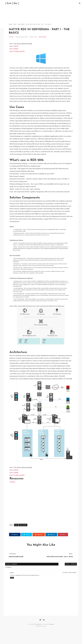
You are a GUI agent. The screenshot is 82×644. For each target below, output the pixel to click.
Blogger (52, 634)
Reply (12, 587)
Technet (13, 491)
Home (11, 25)
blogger (61, 573)
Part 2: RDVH (14, 47)
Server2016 (21, 25)
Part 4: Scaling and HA (18, 52)
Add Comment (43, 38)
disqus (67, 573)
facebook (73, 573)
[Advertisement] (41, 510)
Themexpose (38, 634)
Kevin (12, 581)
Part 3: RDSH (14, 50)
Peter (12, 38)
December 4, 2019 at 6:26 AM (69, 581)
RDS (15, 25)
